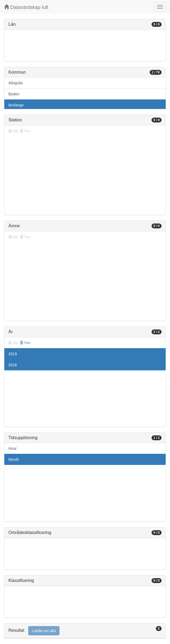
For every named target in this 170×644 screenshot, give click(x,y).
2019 (13, 354)
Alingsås (16, 83)
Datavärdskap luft (26, 7)
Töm (25, 343)
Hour (12, 448)
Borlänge (16, 105)
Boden (14, 94)
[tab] (85, 631)
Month (14, 459)
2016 (13, 365)
